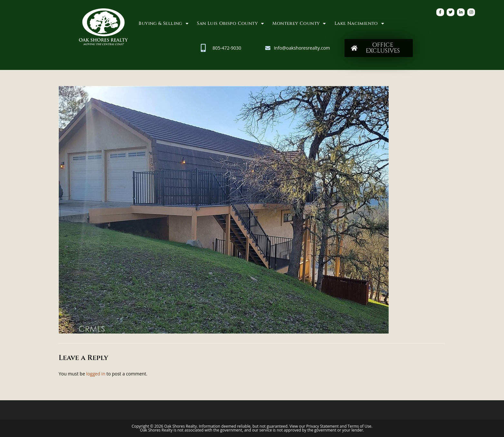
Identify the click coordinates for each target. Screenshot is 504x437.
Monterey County (299, 24)
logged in (96, 374)
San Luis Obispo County (230, 24)
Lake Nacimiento (359, 24)
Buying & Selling (164, 24)
